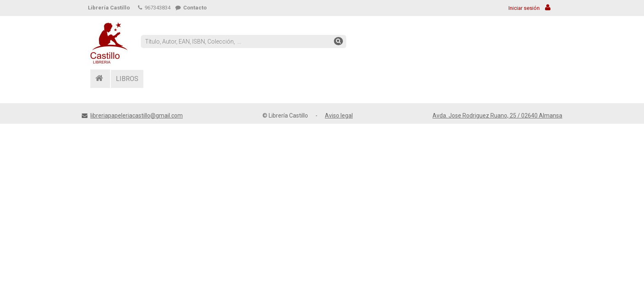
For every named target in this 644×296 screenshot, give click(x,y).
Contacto (191, 8)
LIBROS (127, 79)
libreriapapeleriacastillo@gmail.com (137, 116)
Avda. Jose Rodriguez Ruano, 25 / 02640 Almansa (497, 116)
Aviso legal (339, 116)
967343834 (154, 8)
